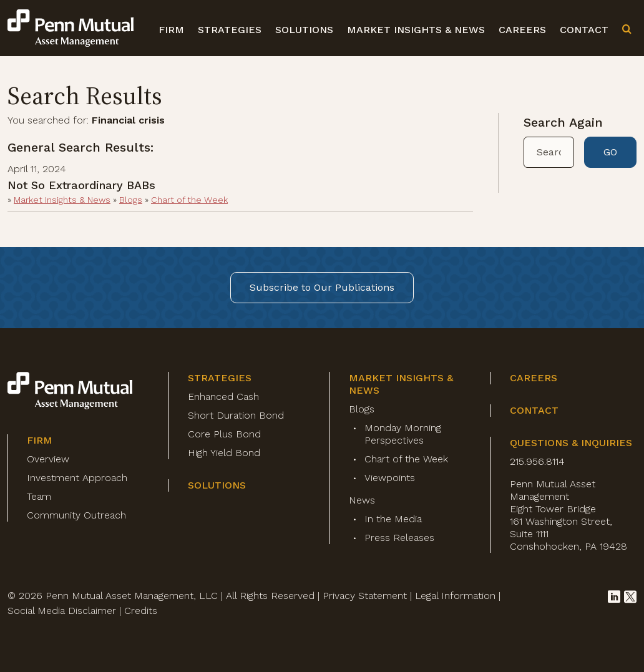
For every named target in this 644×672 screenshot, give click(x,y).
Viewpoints (390, 478)
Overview (48, 459)
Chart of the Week (189, 200)
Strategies (230, 30)
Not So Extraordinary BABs (81, 185)
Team (39, 496)
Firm (171, 30)
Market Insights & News (416, 30)
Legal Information (455, 596)
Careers (522, 30)
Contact (584, 30)
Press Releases (399, 538)
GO (610, 152)
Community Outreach (76, 515)
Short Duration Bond (236, 415)
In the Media (393, 519)
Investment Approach (77, 478)
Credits (141, 611)
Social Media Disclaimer (62, 611)
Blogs (131, 200)
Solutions (304, 30)
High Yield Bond (224, 453)
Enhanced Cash (223, 397)
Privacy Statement (365, 596)
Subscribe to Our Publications (322, 287)
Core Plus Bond (224, 434)
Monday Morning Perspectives (403, 434)
